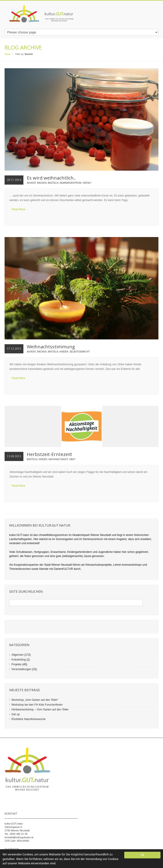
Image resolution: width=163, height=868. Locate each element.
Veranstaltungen (21, 669)
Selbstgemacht (80, 352)
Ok (142, 855)
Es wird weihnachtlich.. (51, 178)
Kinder (64, 352)
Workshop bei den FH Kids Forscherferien (37, 705)
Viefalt (87, 183)
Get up (16, 714)
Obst (72, 459)
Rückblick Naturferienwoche (29, 719)
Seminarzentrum (70, 183)
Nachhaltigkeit (58, 459)
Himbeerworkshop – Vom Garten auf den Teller (40, 710)
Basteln (53, 183)
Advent (31, 183)
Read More (18, 209)
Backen (42, 183)
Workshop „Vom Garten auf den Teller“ (35, 700)
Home (8, 54)
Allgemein (18, 655)
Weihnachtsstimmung (51, 347)
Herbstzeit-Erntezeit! (50, 454)
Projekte (17, 664)
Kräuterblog (19, 660)
